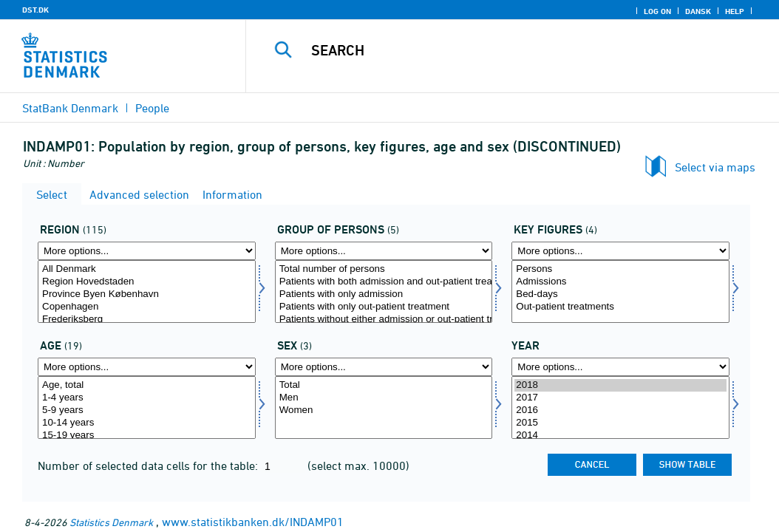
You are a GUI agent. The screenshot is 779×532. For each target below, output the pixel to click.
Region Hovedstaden (147, 282)
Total (384, 385)
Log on (657, 11)
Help (735, 11)
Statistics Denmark (111, 522)
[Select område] (147, 291)
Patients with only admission (384, 294)
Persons (620, 269)
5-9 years (147, 410)
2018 (620, 385)
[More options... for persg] (384, 251)
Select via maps (715, 167)
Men (384, 398)
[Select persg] (384, 291)
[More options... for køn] (384, 367)
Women (384, 410)
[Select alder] (147, 407)
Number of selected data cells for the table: (149, 465)
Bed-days (620, 294)
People (152, 108)
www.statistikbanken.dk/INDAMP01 (253, 522)
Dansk (698, 11)
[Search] (516, 50)
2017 (620, 398)
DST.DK (35, 10)
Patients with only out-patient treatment (384, 307)
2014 (620, 436)
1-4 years (147, 398)
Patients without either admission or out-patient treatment (384, 320)
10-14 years (147, 423)
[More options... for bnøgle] (620, 251)
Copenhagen (147, 307)
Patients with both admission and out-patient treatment (384, 282)
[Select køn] (384, 407)
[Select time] (620, 407)
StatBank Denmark (70, 108)
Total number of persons (384, 269)
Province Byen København (147, 294)
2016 (620, 410)
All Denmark (147, 269)
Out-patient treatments (620, 307)
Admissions (620, 282)
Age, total (147, 385)
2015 (620, 423)
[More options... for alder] (147, 367)
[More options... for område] (147, 251)
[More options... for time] (620, 367)
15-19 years (147, 436)
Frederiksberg (147, 320)
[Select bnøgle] (620, 291)
